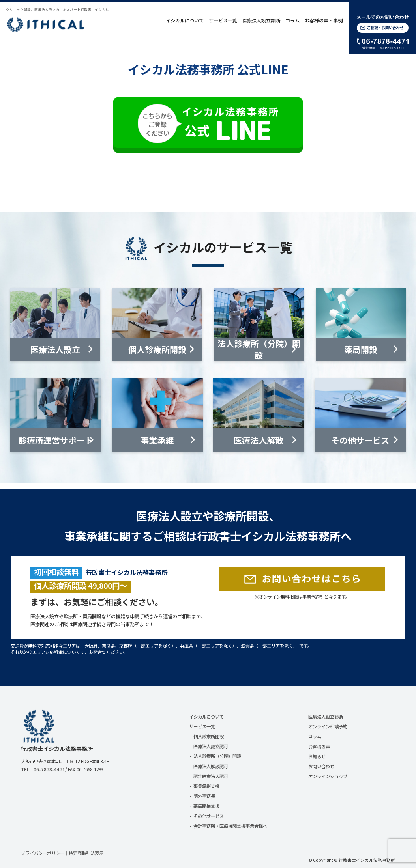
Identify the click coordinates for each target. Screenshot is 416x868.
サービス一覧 (223, 21)
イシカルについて (185, 21)
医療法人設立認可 (211, 746)
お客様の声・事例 (324, 21)
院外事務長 (204, 796)
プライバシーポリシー (43, 853)
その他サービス (209, 816)
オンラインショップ (328, 776)
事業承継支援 (206, 786)
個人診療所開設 (209, 736)
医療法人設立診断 (261, 21)
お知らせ (317, 756)
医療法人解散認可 (211, 766)
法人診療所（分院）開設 (217, 756)
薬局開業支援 (206, 806)
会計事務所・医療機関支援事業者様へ (230, 826)
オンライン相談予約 (328, 726)
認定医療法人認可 (211, 776)
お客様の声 (319, 747)
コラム (292, 21)
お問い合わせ (321, 766)
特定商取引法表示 (86, 853)
